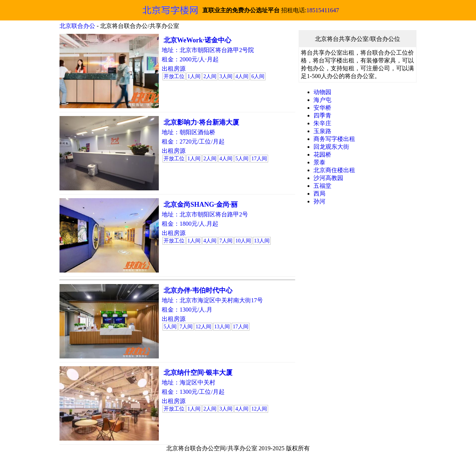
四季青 (322, 115)
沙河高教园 (328, 178)
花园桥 (322, 154)
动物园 (322, 92)
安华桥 (322, 108)
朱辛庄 (322, 123)
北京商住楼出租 (334, 170)
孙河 (319, 201)
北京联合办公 (77, 26)
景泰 (319, 162)
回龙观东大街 (331, 147)
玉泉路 (322, 131)
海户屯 (322, 100)
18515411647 (323, 10)
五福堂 (322, 186)
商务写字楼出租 (334, 139)
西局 (319, 194)
